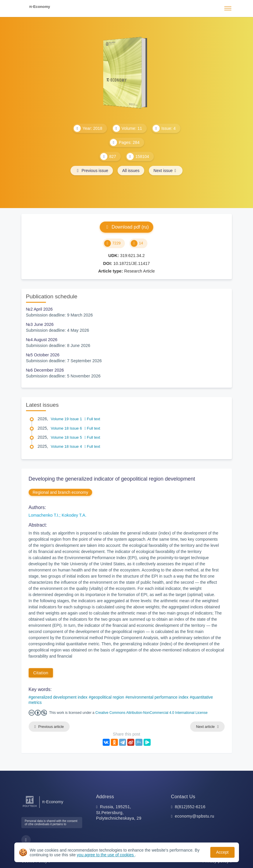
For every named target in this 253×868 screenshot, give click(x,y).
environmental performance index (158, 697)
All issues (131, 171)
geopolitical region (107, 697)
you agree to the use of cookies (106, 855)
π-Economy (40, 7)
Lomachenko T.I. (44, 515)
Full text (92, 419)
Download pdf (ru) (126, 227)
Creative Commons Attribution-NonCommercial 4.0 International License (152, 713)
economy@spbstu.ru (195, 816)
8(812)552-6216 (190, 807)
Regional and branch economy (61, 492)
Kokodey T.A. (74, 515)
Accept (222, 852)
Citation (41, 673)
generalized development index (59, 697)
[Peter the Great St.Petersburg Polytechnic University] (30, 807)
